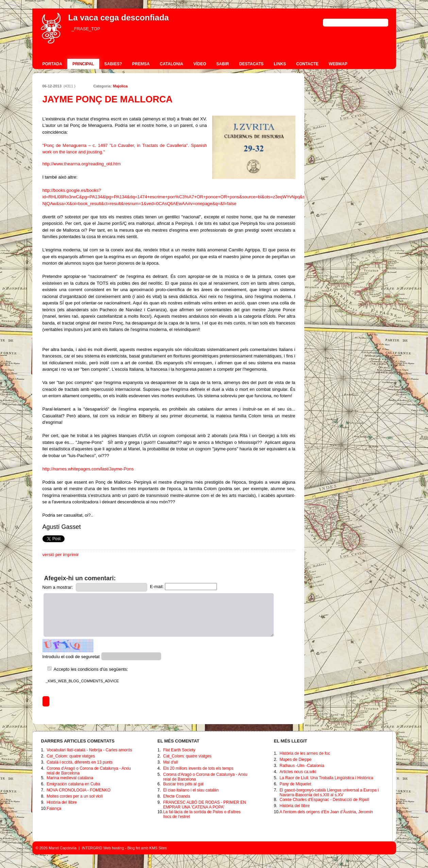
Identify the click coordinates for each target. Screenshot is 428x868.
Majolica (120, 86)
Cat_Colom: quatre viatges (71, 756)
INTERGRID (92, 848)
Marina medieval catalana (70, 778)
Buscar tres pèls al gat (183, 784)
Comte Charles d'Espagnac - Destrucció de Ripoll (324, 800)
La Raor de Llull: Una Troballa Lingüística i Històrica (326, 778)
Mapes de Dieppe (295, 759)
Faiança (54, 808)
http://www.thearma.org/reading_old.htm (82, 164)
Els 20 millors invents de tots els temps (198, 768)
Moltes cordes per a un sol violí (75, 796)
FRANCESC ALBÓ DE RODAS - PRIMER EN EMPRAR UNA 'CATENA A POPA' (205, 805)
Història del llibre (62, 802)
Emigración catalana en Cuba (73, 784)
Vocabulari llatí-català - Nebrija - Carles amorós (89, 750)
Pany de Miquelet (295, 784)
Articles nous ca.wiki (298, 772)
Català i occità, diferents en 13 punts (80, 762)
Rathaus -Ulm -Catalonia (302, 766)
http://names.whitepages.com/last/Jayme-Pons (88, 469)
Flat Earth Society (179, 750)
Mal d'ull (171, 762)
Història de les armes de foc (305, 753)
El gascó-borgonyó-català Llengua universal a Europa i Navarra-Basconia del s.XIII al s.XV (329, 792)
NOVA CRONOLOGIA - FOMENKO (79, 790)
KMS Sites (158, 848)
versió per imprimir (61, 555)
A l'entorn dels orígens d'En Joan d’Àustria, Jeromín (326, 812)
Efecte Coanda (177, 796)
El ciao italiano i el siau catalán (191, 790)
